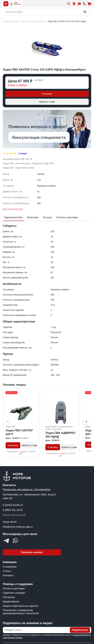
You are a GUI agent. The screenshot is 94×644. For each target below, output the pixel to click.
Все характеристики (13, 209)
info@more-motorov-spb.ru (18, 527)
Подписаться (80, 630)
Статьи (7, 571)
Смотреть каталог (32, 552)
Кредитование (11, 602)
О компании (10, 567)
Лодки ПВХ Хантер (25, 168)
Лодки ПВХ (8, 168)
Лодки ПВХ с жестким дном (17, 163)
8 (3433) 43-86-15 (13, 505)
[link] (67, 22)
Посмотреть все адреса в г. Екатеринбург (27, 490)
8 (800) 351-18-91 (13, 510)
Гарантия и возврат (14, 593)
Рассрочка (9, 597)
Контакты (8, 575)
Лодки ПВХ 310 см (23, 159)
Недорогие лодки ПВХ (43, 163)
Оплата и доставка (14, 588)
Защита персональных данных (21, 606)
